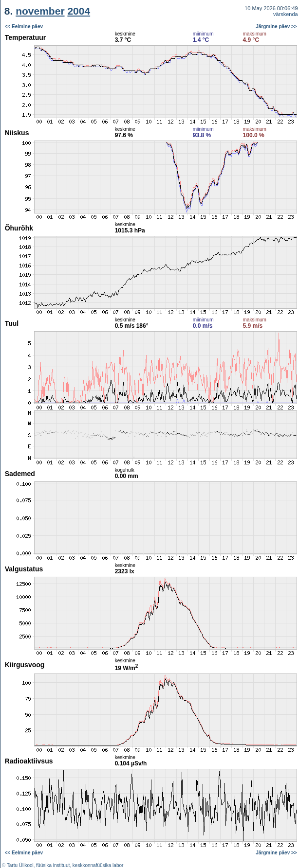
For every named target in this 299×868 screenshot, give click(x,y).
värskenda (286, 14)
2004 (79, 11)
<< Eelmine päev (24, 27)
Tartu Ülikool (20, 865)
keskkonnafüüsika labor (98, 865)
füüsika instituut (53, 865)
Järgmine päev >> (276, 27)
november (40, 11)
